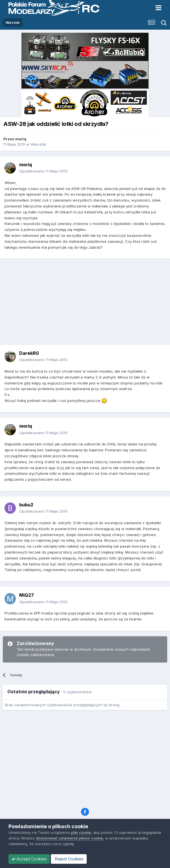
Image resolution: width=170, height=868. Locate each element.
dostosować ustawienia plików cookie (69, 838)
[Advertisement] (86, 304)
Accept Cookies (29, 859)
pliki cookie (81, 832)
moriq (21, 139)
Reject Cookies (69, 859)
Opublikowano (43, 171)
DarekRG (29, 353)
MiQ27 (27, 595)
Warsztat (38, 144)
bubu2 (26, 505)
